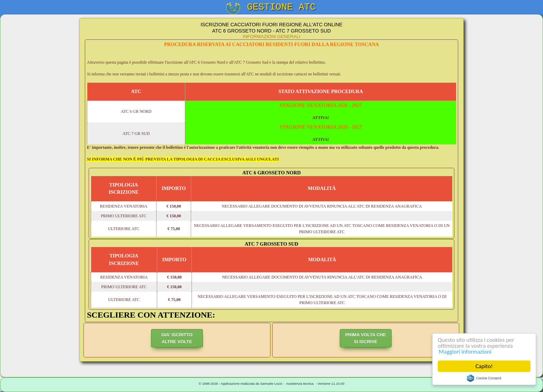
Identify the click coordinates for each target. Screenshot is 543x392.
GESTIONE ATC (281, 7)
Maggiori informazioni (465, 352)
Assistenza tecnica (300, 384)
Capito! (484, 366)
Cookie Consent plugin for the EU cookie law (484, 378)
